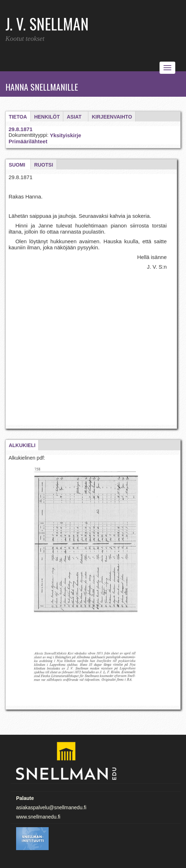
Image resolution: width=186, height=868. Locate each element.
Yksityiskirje (65, 135)
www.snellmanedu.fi (38, 817)
